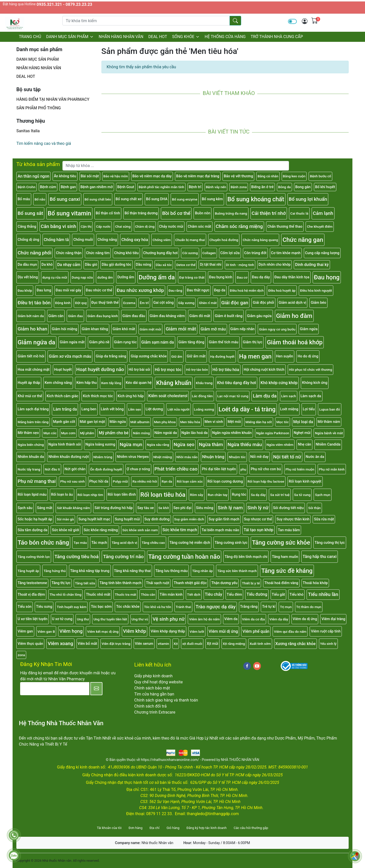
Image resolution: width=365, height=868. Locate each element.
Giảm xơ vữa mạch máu (70, 356)
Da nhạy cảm (69, 265)
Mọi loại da (303, 422)
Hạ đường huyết (222, 356)
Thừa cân (148, 594)
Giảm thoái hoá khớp (295, 342)
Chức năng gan (303, 240)
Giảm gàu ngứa (259, 316)
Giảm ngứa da (36, 342)
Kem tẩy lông (111, 383)
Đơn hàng (136, 828)
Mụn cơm (68, 433)
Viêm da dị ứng (305, 619)
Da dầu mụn (27, 265)
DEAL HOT (158, 37)
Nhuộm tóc (237, 457)
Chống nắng (107, 240)
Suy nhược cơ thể (258, 519)
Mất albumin (140, 422)
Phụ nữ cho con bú (266, 469)
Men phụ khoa (165, 422)
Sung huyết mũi (127, 519)
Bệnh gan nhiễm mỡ (96, 187)
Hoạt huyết (63, 370)
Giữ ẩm (177, 356)
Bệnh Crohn (27, 187)
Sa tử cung (302, 495)
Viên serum (144, 644)
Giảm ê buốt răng (229, 316)
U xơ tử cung (62, 619)
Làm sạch (289, 396)
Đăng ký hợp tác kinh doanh (207, 828)
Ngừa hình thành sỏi (65, 444)
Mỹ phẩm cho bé (114, 433)
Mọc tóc (283, 422)
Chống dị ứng (28, 240)
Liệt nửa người (178, 409)
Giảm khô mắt (124, 329)
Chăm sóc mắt (199, 227)
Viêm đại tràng (333, 619)
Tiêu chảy (214, 594)
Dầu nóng (144, 265)
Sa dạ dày (258, 495)
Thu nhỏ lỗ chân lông (66, 594)
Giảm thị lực (253, 342)
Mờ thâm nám (329, 422)
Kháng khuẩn (174, 383)
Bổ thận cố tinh (108, 213)
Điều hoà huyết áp (282, 290)
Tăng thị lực (61, 583)
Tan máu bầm (289, 530)
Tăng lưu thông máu (171, 571)
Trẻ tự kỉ (269, 607)
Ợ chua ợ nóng (138, 469)
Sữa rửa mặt (324, 519)
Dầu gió (91, 265)
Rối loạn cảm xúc (190, 481)
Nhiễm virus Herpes (133, 457)
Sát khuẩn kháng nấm (73, 508)
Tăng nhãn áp (202, 571)
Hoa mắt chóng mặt (34, 370)
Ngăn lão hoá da (195, 433)
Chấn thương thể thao (285, 227)
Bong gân (303, 187)
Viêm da (231, 619)
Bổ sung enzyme (185, 199)
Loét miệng (289, 409)
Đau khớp (25, 290)
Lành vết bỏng (112, 409)
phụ (243, 469)
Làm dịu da (265, 396)
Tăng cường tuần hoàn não (184, 557)
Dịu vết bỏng (28, 277)
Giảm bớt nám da (31, 316)
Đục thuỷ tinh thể (105, 303)
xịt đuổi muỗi (192, 644)
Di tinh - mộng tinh (240, 265)
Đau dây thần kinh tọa (292, 277)
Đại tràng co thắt (192, 277)
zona (21, 655)
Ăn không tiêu (65, 176)
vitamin (163, 644)
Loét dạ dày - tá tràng (247, 409)
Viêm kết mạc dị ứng (103, 631)
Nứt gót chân (75, 469)
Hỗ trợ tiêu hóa (226, 370)
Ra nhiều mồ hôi (145, 481)
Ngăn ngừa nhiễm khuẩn (232, 433)
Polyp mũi (120, 481)
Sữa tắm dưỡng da (32, 530)
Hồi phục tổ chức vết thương (311, 370)
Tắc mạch (99, 543)
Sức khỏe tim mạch (180, 530)
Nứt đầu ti (52, 469)
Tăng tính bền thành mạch (120, 583)
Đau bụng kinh (221, 277)
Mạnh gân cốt (64, 422)
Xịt (176, 644)
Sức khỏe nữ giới (65, 530)
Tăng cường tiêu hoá (76, 557)
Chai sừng (123, 226)
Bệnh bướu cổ (320, 176)
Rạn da (167, 481)
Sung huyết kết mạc (94, 519)
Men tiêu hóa (190, 422)
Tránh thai (183, 607)
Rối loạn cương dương (225, 481)
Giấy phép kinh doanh (153, 676)
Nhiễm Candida (328, 444)
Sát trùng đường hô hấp (114, 508)
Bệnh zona (239, 187)
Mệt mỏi (234, 422)
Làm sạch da (311, 396)
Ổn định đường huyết (106, 469)
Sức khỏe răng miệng (101, 530)
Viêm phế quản (256, 631)
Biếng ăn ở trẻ (262, 187)
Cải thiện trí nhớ (269, 213)
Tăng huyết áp (28, 571)
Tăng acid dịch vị (124, 543)
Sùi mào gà (65, 519)
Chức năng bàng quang (260, 240)
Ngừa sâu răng (158, 445)
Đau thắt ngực (198, 290)
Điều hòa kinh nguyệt (316, 290)
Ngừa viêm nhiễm (280, 445)
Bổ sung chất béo (98, 199)
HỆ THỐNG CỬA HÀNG (225, 37)
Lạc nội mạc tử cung (233, 396)
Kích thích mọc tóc (98, 396)
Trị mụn (286, 607)
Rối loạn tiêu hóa (163, 495)
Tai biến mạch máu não (220, 530)
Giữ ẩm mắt (196, 356)
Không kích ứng (315, 383)
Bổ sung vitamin (69, 213)
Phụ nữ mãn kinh (332, 469)
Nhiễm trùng (103, 457)
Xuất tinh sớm (260, 644)
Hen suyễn (285, 356)
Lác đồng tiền (203, 396)
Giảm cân (56, 316)
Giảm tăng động (191, 342)
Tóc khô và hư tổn (158, 607)
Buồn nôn (203, 213)
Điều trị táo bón (34, 303)
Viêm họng (71, 631)
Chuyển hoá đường (224, 240)
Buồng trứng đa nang (231, 213)
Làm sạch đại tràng (33, 409)
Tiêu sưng (44, 607)
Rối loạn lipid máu (32, 495)
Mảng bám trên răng (33, 422)
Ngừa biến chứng (31, 445)
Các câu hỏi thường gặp (251, 828)
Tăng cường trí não (123, 557)
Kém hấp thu (86, 383)
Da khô (47, 265)
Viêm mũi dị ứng (223, 631)
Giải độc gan (235, 303)
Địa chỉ (154, 828)
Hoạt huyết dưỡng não (100, 369)
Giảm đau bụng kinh (103, 316)
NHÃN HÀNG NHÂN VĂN (121, 37)
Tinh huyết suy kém (71, 607)
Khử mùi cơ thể (30, 396)
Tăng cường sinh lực (231, 543)
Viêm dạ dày (279, 619)
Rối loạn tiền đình (122, 495)
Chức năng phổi (34, 253)
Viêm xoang (60, 643)
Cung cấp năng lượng (322, 253)
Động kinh (63, 303)
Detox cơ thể (186, 265)
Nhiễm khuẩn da (31, 457)
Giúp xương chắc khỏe (149, 356)
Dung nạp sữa (82, 277)
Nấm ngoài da (166, 433)
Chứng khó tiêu (126, 253)
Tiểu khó (296, 595)
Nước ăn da (315, 457)
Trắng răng (249, 607)
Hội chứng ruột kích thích (264, 370)
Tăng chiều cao (153, 543)
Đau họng (327, 277)
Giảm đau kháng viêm (167, 316)
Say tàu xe (145, 508)
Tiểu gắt (278, 595)
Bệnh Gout (126, 187)
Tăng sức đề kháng (287, 571)
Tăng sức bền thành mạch (237, 571)
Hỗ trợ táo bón (197, 370)
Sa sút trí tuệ (280, 495)
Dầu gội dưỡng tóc (117, 265)
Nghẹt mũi (302, 433)
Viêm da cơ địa (254, 619)
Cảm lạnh (323, 213)
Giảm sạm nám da (157, 342)
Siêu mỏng (205, 508)
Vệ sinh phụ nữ (169, 619)
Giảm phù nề (99, 342)
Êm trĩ (144, 303)
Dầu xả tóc (164, 265)
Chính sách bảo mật (152, 688)
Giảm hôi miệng (65, 329)
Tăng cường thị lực (330, 543)
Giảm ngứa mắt (72, 342)
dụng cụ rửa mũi (55, 277)
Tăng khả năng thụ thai (132, 571)
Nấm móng (141, 433)
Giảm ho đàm (294, 316)
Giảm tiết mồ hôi (31, 356)
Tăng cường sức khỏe (281, 543)
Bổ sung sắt (30, 213)
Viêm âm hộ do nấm (204, 619)
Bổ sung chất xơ (129, 199)
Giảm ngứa (309, 329)
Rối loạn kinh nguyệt (305, 481)
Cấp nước (103, 226)
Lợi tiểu (309, 409)
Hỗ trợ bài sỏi (139, 370)
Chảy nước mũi (171, 227)
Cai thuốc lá (299, 213)
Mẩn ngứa (118, 422)
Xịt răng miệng (234, 644)
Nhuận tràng (213, 457)
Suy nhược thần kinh (293, 519)
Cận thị (86, 226)
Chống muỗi (83, 240)
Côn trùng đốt (255, 253)
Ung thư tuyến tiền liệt (110, 619)
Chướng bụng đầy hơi (160, 253)
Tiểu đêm (234, 595)
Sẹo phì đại (182, 508)
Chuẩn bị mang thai (190, 240)
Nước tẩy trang (29, 469)
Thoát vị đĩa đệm (31, 595)
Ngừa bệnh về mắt (329, 433)
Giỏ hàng (173, 828)
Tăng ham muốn (285, 557)
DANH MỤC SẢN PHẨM (70, 37)
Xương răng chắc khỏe (296, 644)
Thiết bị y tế (251, 583)
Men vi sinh (214, 422)
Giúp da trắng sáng (111, 356)
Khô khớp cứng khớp (279, 383)
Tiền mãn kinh (171, 595)
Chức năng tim (98, 253)
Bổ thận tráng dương (141, 213)
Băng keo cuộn (294, 176)
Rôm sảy (197, 495)
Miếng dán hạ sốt (259, 422)
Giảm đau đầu (134, 316)
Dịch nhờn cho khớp (275, 265)
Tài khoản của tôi (109, 828)
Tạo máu (80, 543)
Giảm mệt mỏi (150, 329)
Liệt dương (154, 409)
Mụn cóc (50, 433)
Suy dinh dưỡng (157, 519)
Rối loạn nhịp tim (90, 495)
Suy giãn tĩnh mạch (224, 519)
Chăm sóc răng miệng (239, 226)
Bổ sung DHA (157, 199)
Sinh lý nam (230, 508)
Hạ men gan (255, 356)
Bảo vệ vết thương (238, 176)
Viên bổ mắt (87, 644)
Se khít (164, 508)
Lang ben (89, 409)
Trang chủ (30, 37)
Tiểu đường (257, 594)
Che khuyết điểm (320, 226)
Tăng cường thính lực (34, 557)
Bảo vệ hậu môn (116, 176)
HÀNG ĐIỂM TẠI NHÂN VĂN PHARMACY (53, 99)
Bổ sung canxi (65, 199)
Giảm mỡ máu (213, 329)
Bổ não (40, 199)
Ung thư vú (140, 619)
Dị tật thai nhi (211, 265)
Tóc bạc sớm (101, 607)
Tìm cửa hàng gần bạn (154, 694)
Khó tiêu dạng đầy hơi (236, 383)
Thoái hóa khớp (315, 583)
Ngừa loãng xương (100, 444)
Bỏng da (284, 187)
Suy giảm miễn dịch (189, 519)
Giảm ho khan (32, 329)
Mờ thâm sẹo (28, 433)
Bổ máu (24, 199)
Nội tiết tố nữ (287, 457)
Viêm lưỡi (197, 631)
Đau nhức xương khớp (140, 290)
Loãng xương (204, 409)
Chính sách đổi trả (150, 706)
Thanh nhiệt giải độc (190, 583)
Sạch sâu (25, 508)
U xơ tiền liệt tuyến (33, 619)
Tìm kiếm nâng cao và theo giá (44, 143)
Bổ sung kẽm (212, 199)
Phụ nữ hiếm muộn (300, 469)
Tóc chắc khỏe (128, 607)
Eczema (129, 303)
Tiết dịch (194, 594)
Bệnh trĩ (195, 187)
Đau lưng (44, 290)
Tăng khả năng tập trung (90, 571)
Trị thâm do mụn (309, 607)
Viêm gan (25, 631)
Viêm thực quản (30, 644)
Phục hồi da (99, 481)
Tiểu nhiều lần (323, 594)
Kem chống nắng (58, 383)
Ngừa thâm (211, 444)
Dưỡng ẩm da (157, 277)
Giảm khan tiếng (95, 329)
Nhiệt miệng (163, 457)
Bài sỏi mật (90, 176)
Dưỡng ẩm (126, 277)
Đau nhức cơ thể (99, 290)
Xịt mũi (212, 644)
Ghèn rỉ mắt (208, 303)
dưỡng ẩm (105, 277)
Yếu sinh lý (328, 644)
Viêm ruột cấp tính (326, 631)
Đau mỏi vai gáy (68, 290)
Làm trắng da (65, 409)
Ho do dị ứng (308, 356)
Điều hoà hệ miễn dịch (247, 290)
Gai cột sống (163, 303)
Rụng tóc (239, 495)
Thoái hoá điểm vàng (281, 583)
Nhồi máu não (187, 457)
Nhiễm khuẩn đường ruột (68, 457)
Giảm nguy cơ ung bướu (277, 329)
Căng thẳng (27, 227)
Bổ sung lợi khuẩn (308, 199)
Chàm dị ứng (145, 226)
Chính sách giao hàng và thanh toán (166, 700)
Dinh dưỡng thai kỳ (312, 265)
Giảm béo (318, 303)
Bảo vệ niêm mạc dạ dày (152, 176)
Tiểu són (25, 607)
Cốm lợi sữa (230, 253)
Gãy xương (186, 303)
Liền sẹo (135, 409)
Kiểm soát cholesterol (168, 396)
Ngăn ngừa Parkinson (273, 433)
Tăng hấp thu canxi (320, 557)
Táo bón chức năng (43, 543)
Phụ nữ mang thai (37, 481)
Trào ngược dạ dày (216, 607)
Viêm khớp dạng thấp (168, 631)
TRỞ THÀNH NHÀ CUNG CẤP (277, 37)
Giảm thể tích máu (223, 342)
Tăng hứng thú (55, 571)
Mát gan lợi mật (93, 422)
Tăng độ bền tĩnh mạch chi (246, 557)
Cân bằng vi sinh (59, 226)
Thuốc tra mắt (125, 594)
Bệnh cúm (48, 187)
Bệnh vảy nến (216, 187)
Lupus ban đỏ (330, 409)
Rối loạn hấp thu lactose (266, 481)
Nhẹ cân (304, 444)
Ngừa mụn (131, 444)
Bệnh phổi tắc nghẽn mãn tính (161, 187)
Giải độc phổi (263, 303)
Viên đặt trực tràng (116, 644)
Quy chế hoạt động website (158, 682)
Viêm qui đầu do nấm (290, 631)
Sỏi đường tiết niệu (288, 508)
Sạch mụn (323, 495)
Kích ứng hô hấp (131, 396)
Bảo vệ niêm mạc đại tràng (198, 176)
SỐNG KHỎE (186, 37)
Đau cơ (242, 277)
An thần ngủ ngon (33, 176)
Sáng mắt (45, 508)
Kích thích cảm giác (62, 396)
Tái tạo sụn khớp (259, 530)
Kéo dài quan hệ (139, 383)
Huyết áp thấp (29, 383)
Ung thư (83, 619)
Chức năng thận (69, 253)
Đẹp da (220, 290)
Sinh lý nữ (258, 508)
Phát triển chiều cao (176, 469)
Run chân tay (217, 495)
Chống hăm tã (56, 240)
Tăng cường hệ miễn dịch (190, 543)
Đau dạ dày (261, 277)
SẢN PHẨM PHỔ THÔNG (39, 108)
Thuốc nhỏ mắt (98, 595)
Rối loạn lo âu (62, 495)
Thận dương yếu (224, 583)
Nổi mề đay (259, 457)
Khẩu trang (204, 383)
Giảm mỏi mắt (181, 329)
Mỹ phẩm (87, 433)
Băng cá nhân (268, 176)
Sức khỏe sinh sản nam (140, 530)
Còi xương (190, 253)
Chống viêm (162, 240)
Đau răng (175, 290)
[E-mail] (55, 689)
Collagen (209, 253)
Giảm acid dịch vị (293, 303)
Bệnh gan (68, 187)
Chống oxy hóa (135, 240)
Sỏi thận (314, 508)
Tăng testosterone (32, 583)
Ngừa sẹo (184, 444)
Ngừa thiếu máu (245, 444)
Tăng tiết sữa (85, 583)
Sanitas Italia (28, 131)
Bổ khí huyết (325, 187)
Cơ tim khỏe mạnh (286, 253)
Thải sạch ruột (158, 583)
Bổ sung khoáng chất (256, 199)
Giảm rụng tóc (125, 342)
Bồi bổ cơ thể (176, 213)
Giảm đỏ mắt (200, 316)
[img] (305, 21)
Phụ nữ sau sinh (72, 481)
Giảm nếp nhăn (243, 329)
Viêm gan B (46, 631)
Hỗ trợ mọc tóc (168, 370)
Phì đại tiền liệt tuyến (219, 469)
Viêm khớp (135, 631)
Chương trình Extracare (155, 712)
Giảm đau (75, 316)
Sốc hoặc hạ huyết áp (35, 519)
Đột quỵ (81, 303)
